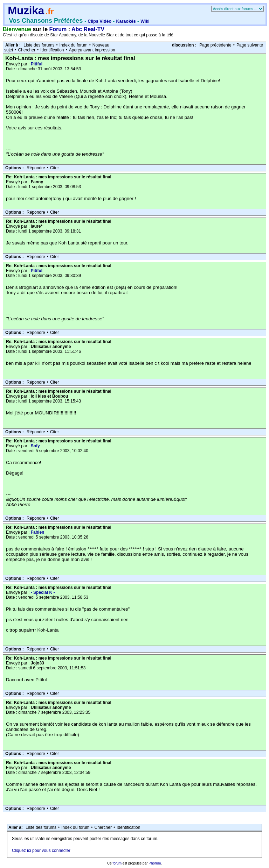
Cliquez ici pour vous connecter (41, 851)
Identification (52, 50)
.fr (49, 11)
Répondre (36, 168)
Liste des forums (39, 45)
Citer (54, 168)
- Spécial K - (43, 592)
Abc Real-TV (88, 29)
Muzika (26, 11)
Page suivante (250, 45)
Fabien (38, 532)
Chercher (27, 50)
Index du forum (74, 45)
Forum (58, 29)
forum (117, 863)
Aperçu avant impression (92, 50)
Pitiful (37, 64)
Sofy (35, 446)
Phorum (155, 863)
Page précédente (215, 45)
